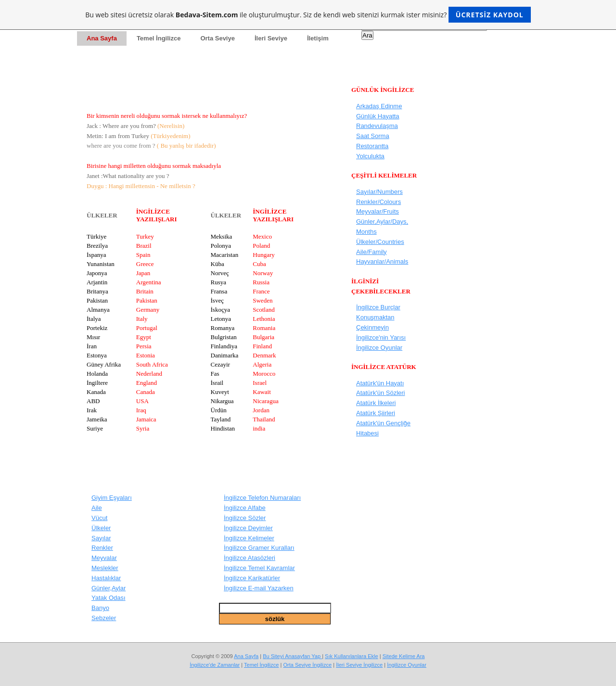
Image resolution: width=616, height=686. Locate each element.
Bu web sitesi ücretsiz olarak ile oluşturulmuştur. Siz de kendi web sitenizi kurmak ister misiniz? (308, 15)
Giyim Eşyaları (112, 498)
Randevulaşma (377, 126)
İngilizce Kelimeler (249, 538)
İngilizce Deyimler (248, 528)
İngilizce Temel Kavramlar (259, 568)
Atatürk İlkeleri (376, 403)
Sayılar (101, 538)
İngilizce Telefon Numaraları (262, 498)
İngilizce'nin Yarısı (381, 337)
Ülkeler (101, 528)
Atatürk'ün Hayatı (380, 383)
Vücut (99, 518)
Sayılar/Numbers (379, 192)
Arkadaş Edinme (379, 106)
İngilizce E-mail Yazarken (259, 588)
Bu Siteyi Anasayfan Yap (292, 656)
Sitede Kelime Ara (404, 656)
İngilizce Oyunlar (379, 348)
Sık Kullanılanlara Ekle (352, 656)
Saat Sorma (373, 136)
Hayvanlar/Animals (382, 261)
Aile (97, 508)
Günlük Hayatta (378, 116)
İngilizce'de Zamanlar (215, 665)
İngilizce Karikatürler (252, 578)
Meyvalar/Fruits (378, 211)
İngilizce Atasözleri (250, 558)
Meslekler (105, 568)
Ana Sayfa (246, 656)
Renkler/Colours (379, 202)
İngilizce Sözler (245, 518)
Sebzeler (104, 618)
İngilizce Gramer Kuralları (259, 548)
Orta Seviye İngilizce (307, 665)
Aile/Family (372, 252)
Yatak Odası (109, 598)
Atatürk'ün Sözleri (380, 393)
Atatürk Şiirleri (376, 413)
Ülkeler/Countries (380, 242)
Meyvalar (104, 558)
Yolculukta (370, 156)
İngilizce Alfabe (245, 508)
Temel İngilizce (261, 665)
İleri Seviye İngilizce (359, 665)
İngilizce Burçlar (378, 307)
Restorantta (372, 146)
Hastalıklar (106, 578)
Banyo (100, 608)
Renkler (102, 548)
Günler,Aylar (109, 588)
